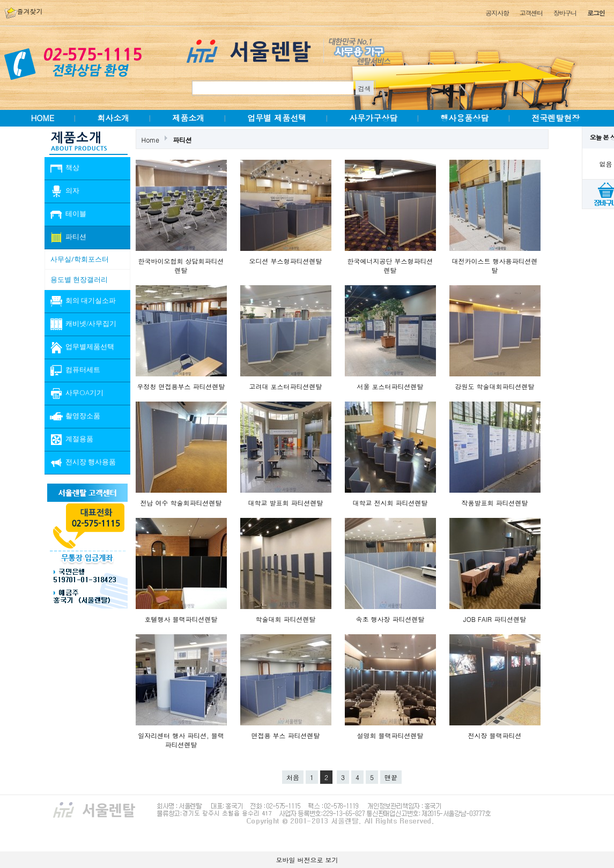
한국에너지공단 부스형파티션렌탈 (390, 265)
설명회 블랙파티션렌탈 (390, 735)
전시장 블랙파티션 (494, 735)
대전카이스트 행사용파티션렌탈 (494, 265)
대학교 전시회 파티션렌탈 (390, 503)
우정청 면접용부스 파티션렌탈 (181, 386)
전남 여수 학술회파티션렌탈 (181, 503)
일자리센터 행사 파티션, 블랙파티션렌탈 (181, 740)
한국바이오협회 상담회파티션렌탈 (181, 265)
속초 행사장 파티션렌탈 (390, 619)
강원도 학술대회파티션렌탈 (494, 386)
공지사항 (497, 13)
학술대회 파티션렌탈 (285, 619)
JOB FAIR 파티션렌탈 (495, 619)
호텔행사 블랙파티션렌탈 (181, 619)
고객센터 (531, 13)
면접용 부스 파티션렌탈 (285, 735)
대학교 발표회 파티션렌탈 (285, 503)
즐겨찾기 (24, 11)
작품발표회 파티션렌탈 (494, 503)
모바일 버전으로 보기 (307, 860)
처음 (293, 777)
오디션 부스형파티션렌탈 (285, 261)
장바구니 (565, 13)
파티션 (182, 140)
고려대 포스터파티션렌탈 (285, 386)
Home (151, 140)
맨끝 (391, 777)
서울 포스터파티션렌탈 (390, 386)
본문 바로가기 (0, 0)
